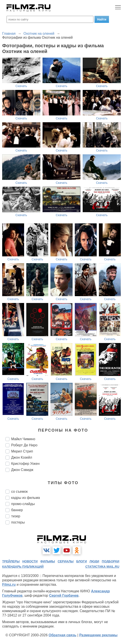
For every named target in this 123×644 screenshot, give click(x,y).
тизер (16, 516)
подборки (111, 561)
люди (94, 561)
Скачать (21, 86)
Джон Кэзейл (22, 457)
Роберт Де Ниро (24, 445)
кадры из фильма (26, 498)
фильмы (48, 561)
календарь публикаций (23, 567)
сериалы (66, 561)
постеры (18, 522)
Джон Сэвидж (22, 470)
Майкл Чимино (23, 439)
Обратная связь (63, 635)
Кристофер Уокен (25, 464)
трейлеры (11, 561)
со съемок (19, 492)
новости (30, 561)
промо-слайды (23, 504)
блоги (82, 561)
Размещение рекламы (98, 635)
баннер (17, 510)
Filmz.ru (9, 585)
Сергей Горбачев (64, 596)
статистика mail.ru (102, 567)
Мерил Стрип (22, 451)
